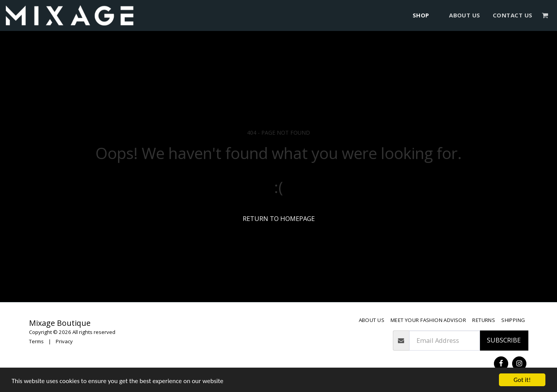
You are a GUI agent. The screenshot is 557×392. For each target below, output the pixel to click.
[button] (545, 15)
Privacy (64, 341)
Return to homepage (279, 218)
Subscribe (504, 340)
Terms (36, 341)
